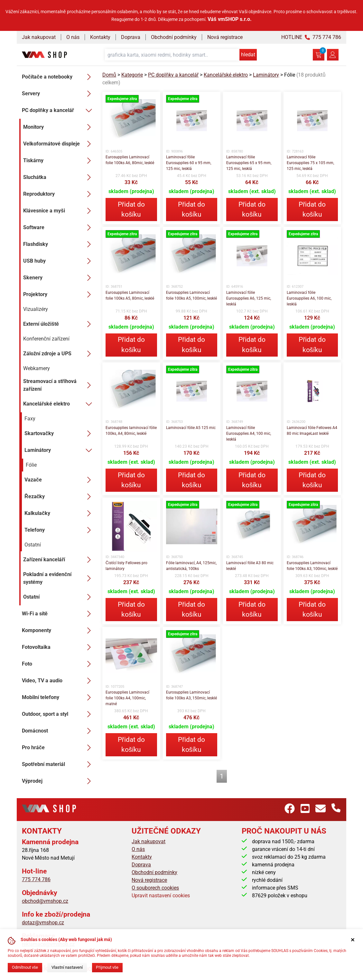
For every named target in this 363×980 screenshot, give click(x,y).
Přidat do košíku (131, 209)
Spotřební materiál (58, 764)
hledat (248, 55)
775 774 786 (36, 879)
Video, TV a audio (58, 681)
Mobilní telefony (58, 697)
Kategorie (132, 75)
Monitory (59, 127)
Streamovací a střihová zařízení (59, 385)
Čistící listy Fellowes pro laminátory (126, 566)
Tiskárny (59, 161)
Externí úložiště (59, 324)
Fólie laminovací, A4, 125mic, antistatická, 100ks (191, 566)
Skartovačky (60, 434)
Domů (109, 75)
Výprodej (58, 781)
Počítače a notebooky (58, 77)
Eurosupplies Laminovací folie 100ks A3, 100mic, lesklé (312, 566)
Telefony (60, 530)
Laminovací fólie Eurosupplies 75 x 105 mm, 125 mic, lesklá (310, 163)
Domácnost (58, 731)
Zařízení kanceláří (59, 560)
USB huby (59, 261)
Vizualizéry (36, 309)
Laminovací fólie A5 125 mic (191, 428)
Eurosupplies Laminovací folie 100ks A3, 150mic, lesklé (191, 695)
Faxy (30, 419)
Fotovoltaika (58, 647)
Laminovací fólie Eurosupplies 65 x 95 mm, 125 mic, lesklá (249, 163)
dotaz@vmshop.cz (43, 923)
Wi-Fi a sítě (58, 614)
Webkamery (37, 368)
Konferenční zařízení (46, 339)
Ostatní (33, 545)
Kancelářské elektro (59, 404)
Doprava (131, 37)
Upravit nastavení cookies (161, 896)
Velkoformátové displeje (59, 144)
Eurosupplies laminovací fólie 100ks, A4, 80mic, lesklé (131, 431)
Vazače (60, 480)
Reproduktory (59, 194)
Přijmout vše (107, 967)
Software (59, 228)
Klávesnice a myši (59, 211)
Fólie (31, 465)
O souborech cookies (155, 888)
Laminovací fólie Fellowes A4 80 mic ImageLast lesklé (312, 431)
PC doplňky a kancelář (58, 110)
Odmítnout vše (25, 967)
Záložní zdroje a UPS (59, 354)
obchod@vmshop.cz (45, 901)
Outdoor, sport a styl (58, 714)
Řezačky (60, 497)
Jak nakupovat (39, 37)
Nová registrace (225, 37)
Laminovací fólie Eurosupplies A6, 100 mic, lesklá (309, 298)
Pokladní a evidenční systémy (59, 578)
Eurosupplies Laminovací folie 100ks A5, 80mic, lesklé (130, 295)
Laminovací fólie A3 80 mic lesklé (250, 566)
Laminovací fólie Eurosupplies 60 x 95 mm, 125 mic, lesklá (189, 163)
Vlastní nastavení (67, 967)
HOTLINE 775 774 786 (311, 37)
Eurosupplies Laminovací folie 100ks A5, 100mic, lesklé (191, 295)
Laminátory (60, 450)
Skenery (59, 278)
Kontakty (100, 37)
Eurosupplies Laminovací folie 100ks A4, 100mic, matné (127, 698)
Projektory (59, 294)
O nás (73, 37)
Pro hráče (58, 748)
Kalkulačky (60, 513)
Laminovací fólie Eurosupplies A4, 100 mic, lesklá (249, 434)
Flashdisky (59, 244)
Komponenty (58, 630)
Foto (58, 664)
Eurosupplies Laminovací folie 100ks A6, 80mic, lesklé (130, 160)
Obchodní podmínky (174, 37)
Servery (58, 94)
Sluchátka (59, 177)
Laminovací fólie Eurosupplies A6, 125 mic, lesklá (249, 298)
